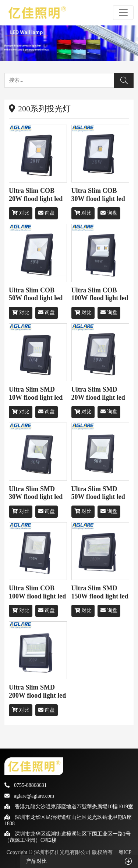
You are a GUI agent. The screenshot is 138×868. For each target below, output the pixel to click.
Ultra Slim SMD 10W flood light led (36, 393)
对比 (21, 213)
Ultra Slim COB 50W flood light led (36, 294)
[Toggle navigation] (123, 13)
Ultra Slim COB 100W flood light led (100, 294)
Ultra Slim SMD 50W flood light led (98, 493)
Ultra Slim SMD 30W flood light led (36, 493)
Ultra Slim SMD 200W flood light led (37, 691)
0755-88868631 (26, 785)
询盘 (47, 213)
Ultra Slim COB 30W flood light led (98, 195)
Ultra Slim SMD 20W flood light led (98, 393)
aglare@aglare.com (29, 796)
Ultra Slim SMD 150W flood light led (100, 592)
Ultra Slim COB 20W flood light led (36, 195)
